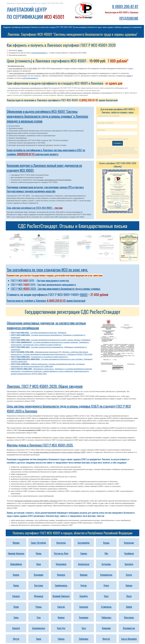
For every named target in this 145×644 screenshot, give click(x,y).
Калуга (129, 575)
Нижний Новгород (16, 553)
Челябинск (129, 553)
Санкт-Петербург (39, 543)
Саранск (16, 596)
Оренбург (84, 596)
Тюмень (61, 639)
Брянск (16, 575)
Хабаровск (84, 639)
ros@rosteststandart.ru (39, 53)
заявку (20, 50)
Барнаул (16, 628)
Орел (106, 596)
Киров (16, 585)
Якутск (16, 639)
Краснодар (129, 543)
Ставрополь (106, 607)
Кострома (39, 585)
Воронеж (61, 575)
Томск (39, 639)
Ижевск (61, 617)
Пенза (129, 596)
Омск (39, 564)
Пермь (39, 553)
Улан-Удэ (61, 628)
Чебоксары (106, 617)
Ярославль (129, 617)
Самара (84, 553)
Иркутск (106, 639)
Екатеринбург (84, 543)
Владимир (39, 575)
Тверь (16, 617)
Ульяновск (84, 617)
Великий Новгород (61, 596)
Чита (84, 628)
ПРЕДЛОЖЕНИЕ (129, 18)
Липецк (129, 585)
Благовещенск (39, 628)
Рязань (39, 607)
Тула (39, 617)
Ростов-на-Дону (61, 553)
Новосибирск (16, 564)
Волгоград (61, 543)
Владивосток (129, 628)
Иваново (84, 575)
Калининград (106, 575)
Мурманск (39, 596)
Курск (106, 585)
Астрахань (106, 564)
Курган (84, 585)
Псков (16, 607)
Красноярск (61, 564)
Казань (106, 543)
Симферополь (61, 585)
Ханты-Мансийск (129, 639)
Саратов (61, 607)
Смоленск (84, 607)
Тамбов (129, 607)
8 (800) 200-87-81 (125, 6)
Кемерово (106, 628)
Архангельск (84, 564)
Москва (16, 543)
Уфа (106, 553)
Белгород (129, 564)
